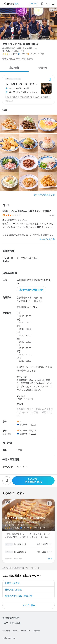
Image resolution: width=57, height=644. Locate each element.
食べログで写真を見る (43, 195)
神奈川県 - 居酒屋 (13, 590)
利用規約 (6, 631)
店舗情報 (43, 68)
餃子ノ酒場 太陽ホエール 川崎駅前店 (28, 531)
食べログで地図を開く (33, 290)
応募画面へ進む (33, 481)
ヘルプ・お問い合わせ (12, 623)
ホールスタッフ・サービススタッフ (22, 84)
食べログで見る (46, 239)
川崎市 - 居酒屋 (12, 583)
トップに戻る (29, 605)
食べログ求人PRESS (11, 618)
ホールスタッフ (20, 544)
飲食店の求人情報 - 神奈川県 (19, 596)
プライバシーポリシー (21, 631)
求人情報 (14, 68)
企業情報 (36, 631)
